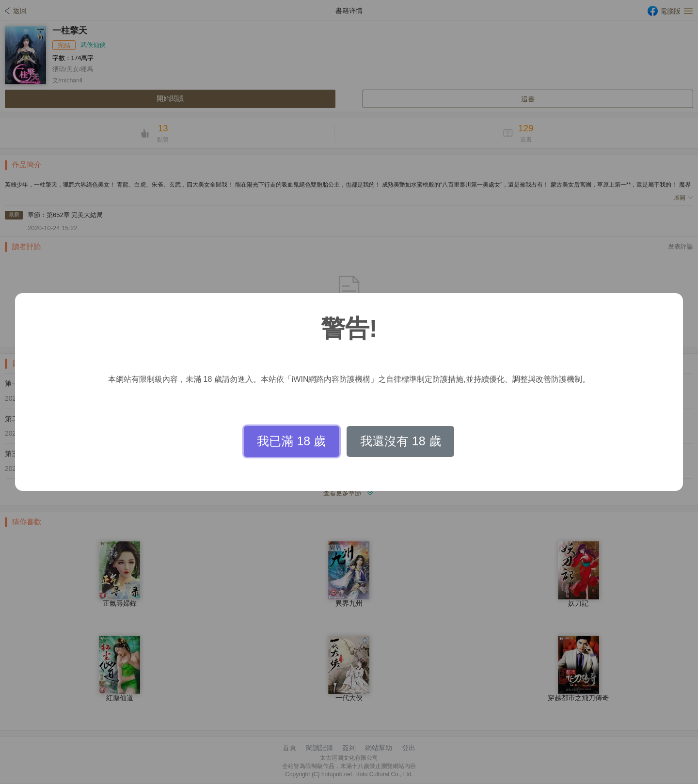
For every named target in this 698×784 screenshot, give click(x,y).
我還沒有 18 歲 (401, 441)
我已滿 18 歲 (291, 441)
